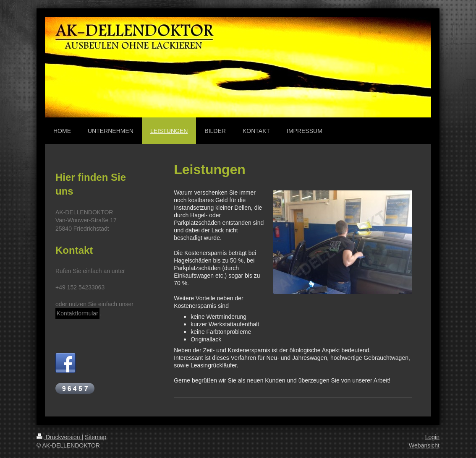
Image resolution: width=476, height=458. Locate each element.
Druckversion (59, 437)
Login (432, 437)
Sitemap (95, 437)
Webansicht (424, 445)
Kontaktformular (77, 313)
